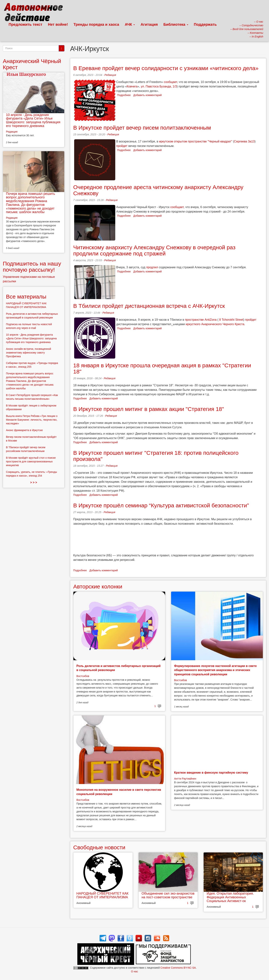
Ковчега (132, 86)
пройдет (122, 146)
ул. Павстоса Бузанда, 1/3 (159, 86)
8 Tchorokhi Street (231, 320)
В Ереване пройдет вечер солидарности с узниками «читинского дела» (166, 68)
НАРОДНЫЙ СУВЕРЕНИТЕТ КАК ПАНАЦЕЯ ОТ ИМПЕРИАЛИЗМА (102, 895)
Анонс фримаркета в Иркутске (24, 430)
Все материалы (26, 297)
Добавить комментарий (148, 95)
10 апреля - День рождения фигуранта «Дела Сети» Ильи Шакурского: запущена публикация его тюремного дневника (33, 120)
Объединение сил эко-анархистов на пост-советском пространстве (168, 895)
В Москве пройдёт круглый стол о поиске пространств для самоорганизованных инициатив (31, 461)
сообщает (170, 82)
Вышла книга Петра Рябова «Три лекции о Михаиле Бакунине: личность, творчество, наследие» (32, 420)
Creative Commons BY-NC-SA (178, 968)
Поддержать (205, 24)
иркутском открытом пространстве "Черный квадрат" (196, 141)
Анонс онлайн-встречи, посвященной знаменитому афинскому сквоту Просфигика (28, 353)
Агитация (149, 24)
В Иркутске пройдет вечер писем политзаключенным (142, 128)
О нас (134, 971)
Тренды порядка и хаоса (96, 24)
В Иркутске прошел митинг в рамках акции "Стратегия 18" (149, 409)
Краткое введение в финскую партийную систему (211, 773)
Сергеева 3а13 (244, 141)
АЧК (130, 24)
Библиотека (176, 24)
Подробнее (124, 95)
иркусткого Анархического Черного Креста (215, 324)
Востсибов (83, 676)
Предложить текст (25, 24)
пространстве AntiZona (201, 320)
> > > (34, 482)
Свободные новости (99, 847)
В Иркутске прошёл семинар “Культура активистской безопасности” (161, 505)
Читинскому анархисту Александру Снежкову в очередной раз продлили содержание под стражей (154, 250)
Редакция (110, 75)
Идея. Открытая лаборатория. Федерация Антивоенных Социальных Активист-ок (230, 897)
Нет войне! (58, 24)
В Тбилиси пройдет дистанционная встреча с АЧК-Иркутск (149, 306)
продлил (152, 267)
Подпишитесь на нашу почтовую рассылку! (32, 267)
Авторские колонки (98, 586)
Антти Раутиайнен (185, 779)
